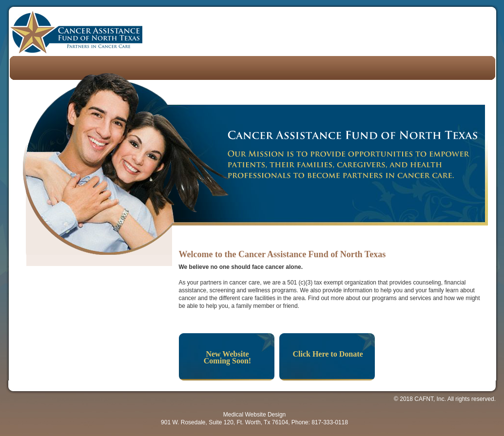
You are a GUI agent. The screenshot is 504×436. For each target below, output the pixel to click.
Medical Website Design (255, 415)
